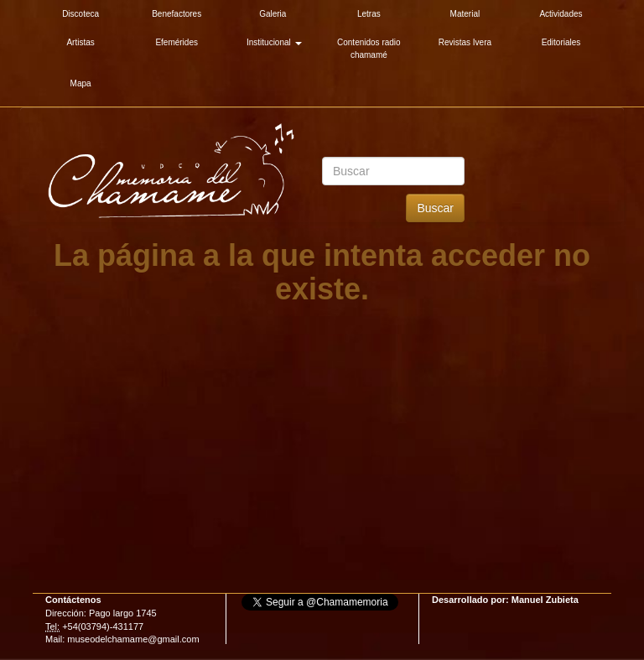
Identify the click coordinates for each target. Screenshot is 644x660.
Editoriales (561, 42)
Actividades (561, 14)
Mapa (81, 83)
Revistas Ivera (465, 42)
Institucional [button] (274, 42)
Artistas (80, 42)
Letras (369, 14)
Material (465, 14)
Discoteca (80, 14)
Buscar (435, 208)
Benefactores (177, 14)
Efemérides (177, 42)
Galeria (273, 14)
